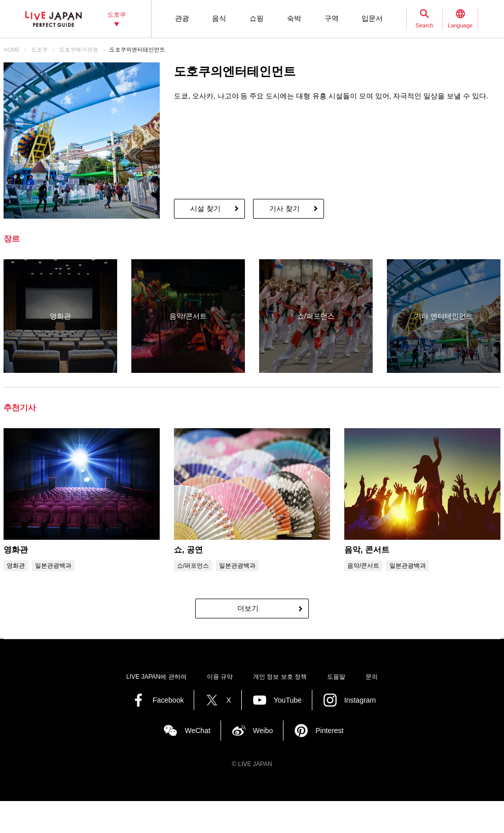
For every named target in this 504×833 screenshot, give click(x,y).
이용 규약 (220, 677)
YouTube (288, 700)
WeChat (197, 731)
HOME (12, 49)
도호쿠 (39, 49)
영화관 (16, 550)
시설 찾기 (205, 209)
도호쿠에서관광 (79, 49)
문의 (372, 677)
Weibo (263, 731)
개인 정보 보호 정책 (280, 677)
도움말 (336, 677)
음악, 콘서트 (367, 550)
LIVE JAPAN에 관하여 (156, 677)
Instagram (360, 700)
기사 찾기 (284, 209)
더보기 (248, 608)
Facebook (168, 700)
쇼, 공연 (188, 550)
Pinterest (329, 731)
